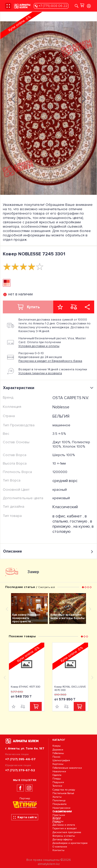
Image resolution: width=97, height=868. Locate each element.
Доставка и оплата (64, 825)
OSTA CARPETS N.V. (71, 398)
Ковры (57, 746)
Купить (28, 307)
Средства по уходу (64, 790)
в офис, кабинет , (69, 516)
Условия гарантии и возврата (40, 373)
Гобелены (58, 753)
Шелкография (61, 760)
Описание (48, 551)
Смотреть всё (47, 587)
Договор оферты (62, 839)
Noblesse (61, 407)
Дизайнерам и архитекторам (70, 843)
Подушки (58, 782)
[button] (83, 587)
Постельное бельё (63, 793)
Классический (65, 507)
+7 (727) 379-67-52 (20, 770)
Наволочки (59, 771)
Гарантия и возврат (65, 829)
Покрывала (60, 804)
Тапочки (57, 786)
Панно (56, 757)
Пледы (57, 779)
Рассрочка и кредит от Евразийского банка (50, 361)
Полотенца (59, 800)
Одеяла (57, 775)
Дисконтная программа (67, 832)
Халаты (57, 797)
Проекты (58, 821)
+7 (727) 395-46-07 (20, 759)
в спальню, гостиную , (71, 519)
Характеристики (49, 388)
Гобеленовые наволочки (67, 768)
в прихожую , (72, 524)
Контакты (58, 850)
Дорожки (58, 750)
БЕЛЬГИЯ (61, 416)
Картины (58, 764)
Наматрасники (61, 808)
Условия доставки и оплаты (39, 346)
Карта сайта (25, 817)
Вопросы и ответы (64, 836)
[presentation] (13, 98)
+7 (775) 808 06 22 (51, 6)
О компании (60, 847)
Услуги (57, 818)
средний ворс (65, 481)
